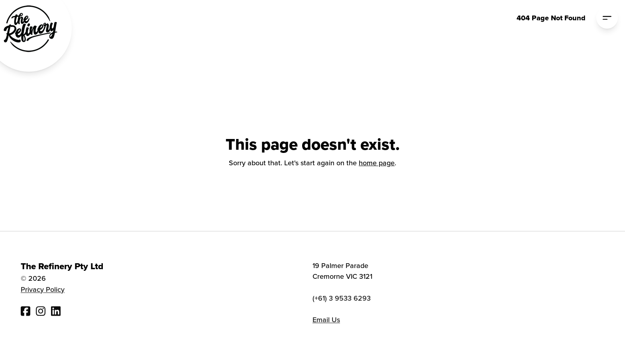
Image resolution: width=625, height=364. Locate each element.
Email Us (326, 321)
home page (377, 163)
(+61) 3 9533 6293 (342, 300)
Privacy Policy (43, 291)
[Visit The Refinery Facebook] (26, 312)
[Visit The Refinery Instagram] (41, 312)
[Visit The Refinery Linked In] (56, 312)
